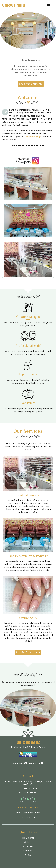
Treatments (28, 838)
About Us (28, 846)
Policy (28, 855)
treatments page (33, 137)
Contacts (28, 851)
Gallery (28, 842)
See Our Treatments (28, 652)
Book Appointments (31, 84)
